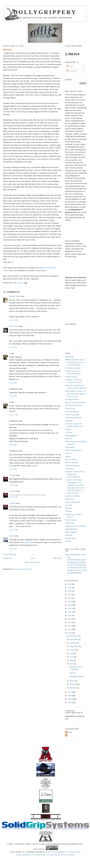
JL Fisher (69, 432)
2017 (70, 612)
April (72, 664)
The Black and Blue (73, 368)
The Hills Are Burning (73, 405)
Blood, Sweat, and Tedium (75, 402)
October (73, 643)
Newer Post (8, 558)
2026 (70, 584)
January (73, 688)
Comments (72, 71)
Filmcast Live (70, 408)
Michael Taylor (15, 296)
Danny (12, 536)
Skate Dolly (70, 523)
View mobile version (32, 562)
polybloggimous (71, 436)
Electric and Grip (72, 462)
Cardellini (69, 535)
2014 (70, 622)
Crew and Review (72, 412)
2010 (70, 692)
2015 (70, 619)
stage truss (28, 542)
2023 (70, 595)
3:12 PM (13, 469)
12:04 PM (14, 530)
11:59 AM (13, 485)
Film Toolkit (70, 357)
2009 (70, 696)
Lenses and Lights (72, 415)
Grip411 (68, 429)
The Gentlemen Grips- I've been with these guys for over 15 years (76, 394)
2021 (70, 598)
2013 (70, 626)
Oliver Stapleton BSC (73, 450)
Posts (70, 66)
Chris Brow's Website (73, 418)
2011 (70, 633)
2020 (70, 602)
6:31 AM (13, 549)
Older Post (57, 558)
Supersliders (70, 447)
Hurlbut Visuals (71, 377)
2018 (70, 608)
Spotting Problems (77, 676)
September (74, 646)
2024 (70, 591)
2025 (70, 588)
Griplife (68, 456)
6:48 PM (13, 383)
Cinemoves (70, 469)
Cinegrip (68, 511)
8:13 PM (13, 396)
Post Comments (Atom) (23, 569)
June (72, 657)
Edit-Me (68, 541)
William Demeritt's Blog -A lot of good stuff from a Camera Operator (75, 362)
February (74, 684)
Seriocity (69, 508)
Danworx (69, 438)
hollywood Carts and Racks (76, 526)
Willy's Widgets (71, 532)
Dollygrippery (45, 12)
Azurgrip (12, 475)
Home (33, 558)
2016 (70, 615)
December (74, 636)
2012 (70, 629)
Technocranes (71, 520)
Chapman (69, 421)
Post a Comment (10, 554)
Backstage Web (71, 529)
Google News (70, 538)
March (73, 681)
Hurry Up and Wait (72, 496)
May (72, 660)
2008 (70, 699)
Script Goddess (71, 459)
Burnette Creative (72, 399)
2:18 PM (13, 347)
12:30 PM (14, 320)
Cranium (68, 453)
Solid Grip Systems (73, 466)
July (72, 653)
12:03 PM (14, 497)
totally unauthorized (73, 502)
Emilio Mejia (14, 326)
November (74, 639)
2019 (70, 605)
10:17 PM (14, 415)
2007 (70, 703)
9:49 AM (13, 445)
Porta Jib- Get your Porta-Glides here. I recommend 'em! (75, 474)
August (73, 650)
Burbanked (69, 499)
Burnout (73, 673)
